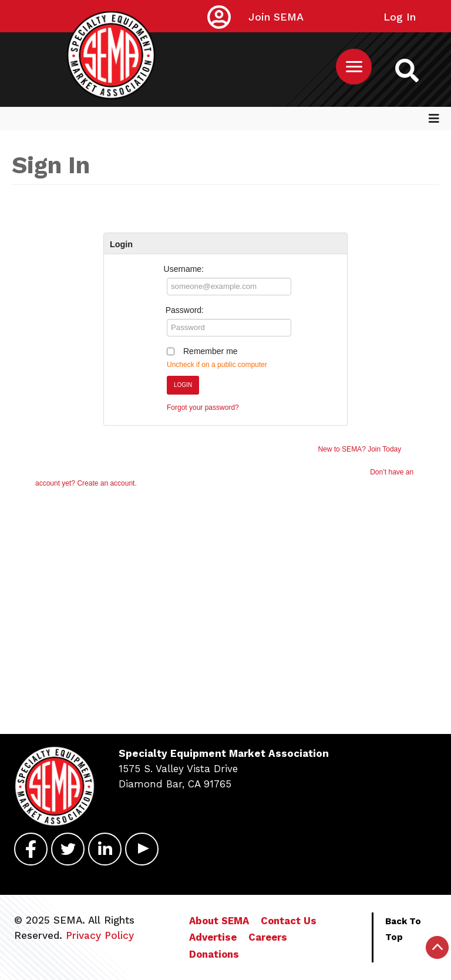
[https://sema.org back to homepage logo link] (407, 70)
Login (183, 385)
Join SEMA (276, 17)
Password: (185, 310)
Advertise (213, 937)
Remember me (211, 351)
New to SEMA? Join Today (359, 449)
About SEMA (219, 921)
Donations (214, 954)
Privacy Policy (100, 935)
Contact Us (289, 921)
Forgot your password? (203, 408)
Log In (400, 17)
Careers (268, 937)
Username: (184, 269)
